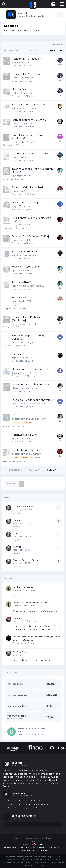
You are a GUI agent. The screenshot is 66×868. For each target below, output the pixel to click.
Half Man (17, 547)
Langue (16, 838)
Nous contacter (32, 841)
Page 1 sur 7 (35, 50)
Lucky (16, 533)
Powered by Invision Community (33, 850)
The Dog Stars (20, 652)
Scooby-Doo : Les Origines (26, 560)
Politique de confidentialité (38, 838)
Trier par (56, 45)
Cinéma (17, 513)
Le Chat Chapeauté (23, 507)
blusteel (38, 844)
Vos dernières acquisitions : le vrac (30, 603)
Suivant (52, 50)
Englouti (17, 520)
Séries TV (17, 540)
